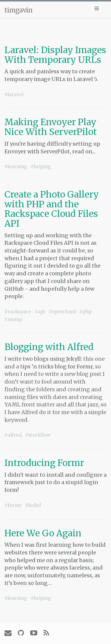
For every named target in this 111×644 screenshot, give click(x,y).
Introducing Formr (44, 463)
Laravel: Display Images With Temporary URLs (55, 55)
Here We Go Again (43, 533)
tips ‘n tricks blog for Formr (56, 366)
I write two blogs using (35, 359)
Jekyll (74, 359)
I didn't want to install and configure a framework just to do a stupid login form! (55, 482)
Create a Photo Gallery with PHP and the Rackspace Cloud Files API (52, 209)
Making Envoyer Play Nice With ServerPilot (51, 127)
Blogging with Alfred (49, 347)
